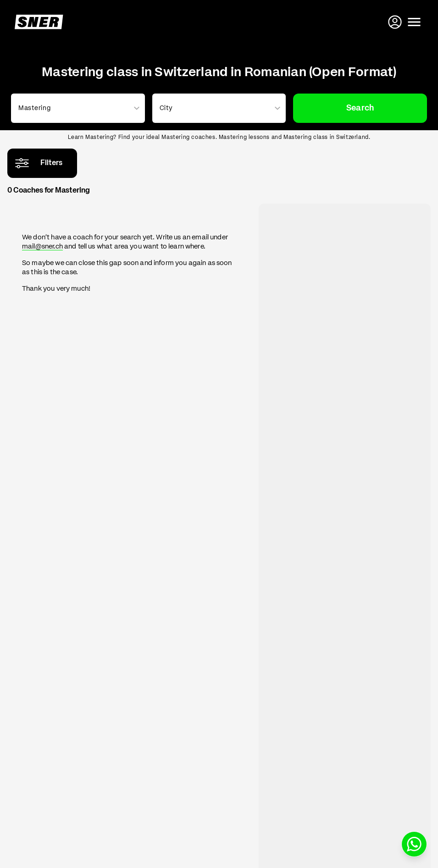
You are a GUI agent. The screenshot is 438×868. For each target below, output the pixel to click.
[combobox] (76, 108)
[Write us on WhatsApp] (414, 844)
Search (360, 108)
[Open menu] (414, 22)
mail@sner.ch (42, 246)
